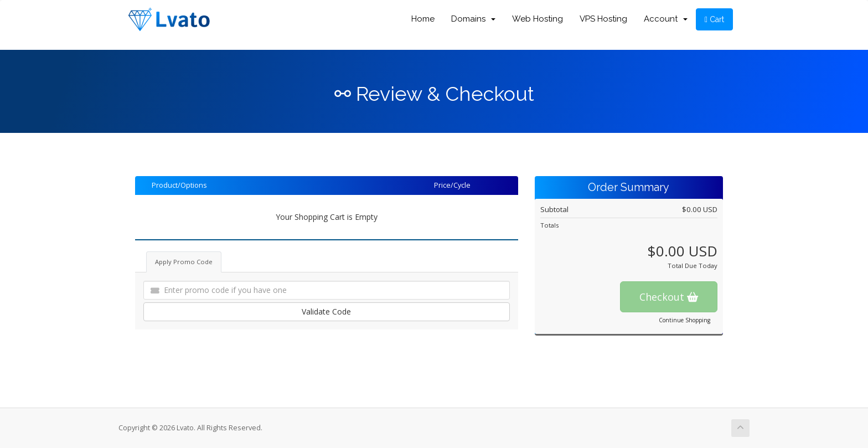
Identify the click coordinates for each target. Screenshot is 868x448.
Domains (473, 19)
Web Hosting (538, 19)
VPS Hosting (603, 19)
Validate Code (326, 311)
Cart (714, 19)
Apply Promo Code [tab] (184, 262)
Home (423, 19)
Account (666, 19)
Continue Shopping (684, 320)
